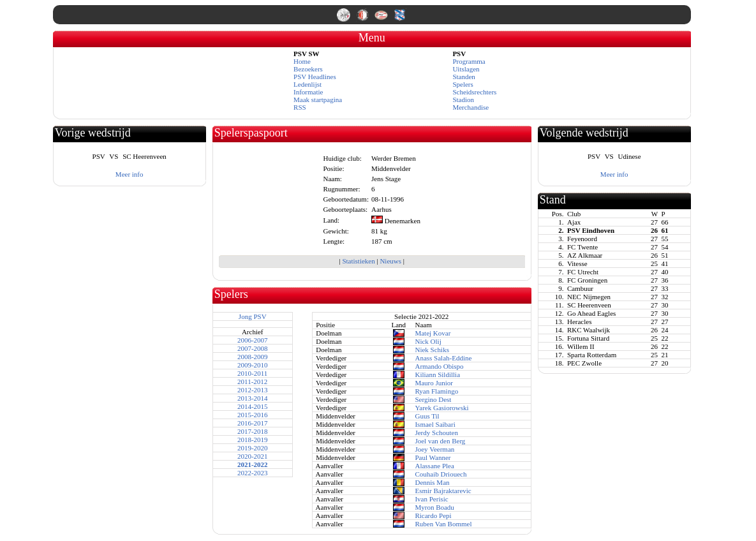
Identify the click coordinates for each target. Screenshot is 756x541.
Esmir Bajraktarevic (443, 491)
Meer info (130, 174)
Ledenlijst (308, 84)
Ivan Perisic (431, 499)
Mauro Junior (434, 383)
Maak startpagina (318, 100)
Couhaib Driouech (441, 474)
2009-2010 (253, 365)
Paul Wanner (433, 457)
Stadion (463, 100)
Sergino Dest (433, 399)
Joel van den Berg (440, 441)
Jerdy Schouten (436, 433)
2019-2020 (253, 448)
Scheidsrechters (474, 92)
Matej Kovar (433, 333)
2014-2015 (253, 406)
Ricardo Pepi (433, 515)
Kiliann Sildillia (437, 374)
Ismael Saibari (435, 424)
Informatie (308, 92)
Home (302, 61)
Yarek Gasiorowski (441, 408)
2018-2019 (253, 440)
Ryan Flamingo (436, 391)
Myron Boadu (434, 507)
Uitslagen (466, 69)
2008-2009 (253, 357)
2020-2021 (253, 456)
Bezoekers (308, 69)
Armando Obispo (439, 366)
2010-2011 (252, 373)
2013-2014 (253, 398)
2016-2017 (253, 423)
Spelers (463, 84)
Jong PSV (253, 316)
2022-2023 (253, 473)
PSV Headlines (315, 77)
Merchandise (471, 107)
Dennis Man (432, 482)
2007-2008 (253, 348)
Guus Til (427, 416)
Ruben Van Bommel (443, 524)
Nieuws (390, 261)
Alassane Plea (434, 466)
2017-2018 (253, 431)
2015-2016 (253, 415)
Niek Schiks (432, 350)
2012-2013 (253, 390)
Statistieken (358, 261)
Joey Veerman (434, 449)
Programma (469, 61)
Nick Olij (428, 341)
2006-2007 (253, 340)
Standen (463, 77)
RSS (300, 107)
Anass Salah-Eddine (443, 358)
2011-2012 (252, 382)
